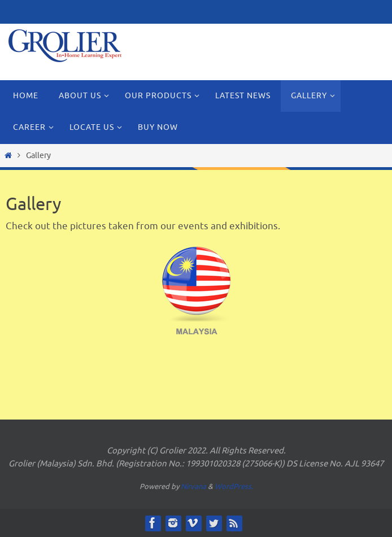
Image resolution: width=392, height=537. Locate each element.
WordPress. (234, 486)
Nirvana (193, 486)
